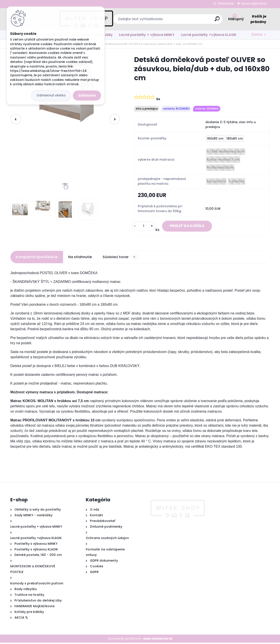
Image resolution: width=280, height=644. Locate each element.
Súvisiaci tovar (120, 258)
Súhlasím (87, 95)
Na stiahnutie (80, 258)
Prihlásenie (226, 4)
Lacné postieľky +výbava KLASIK (209, 35)
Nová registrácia (254, 4)
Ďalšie (257, 35)
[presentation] (16, 119)
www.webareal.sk (158, 640)
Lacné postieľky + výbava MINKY (147, 35)
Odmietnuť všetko (51, 95)
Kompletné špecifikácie (37, 258)
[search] (188, 20)
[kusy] (139, 227)
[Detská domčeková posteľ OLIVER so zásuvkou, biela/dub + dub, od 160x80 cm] (20, 210)
